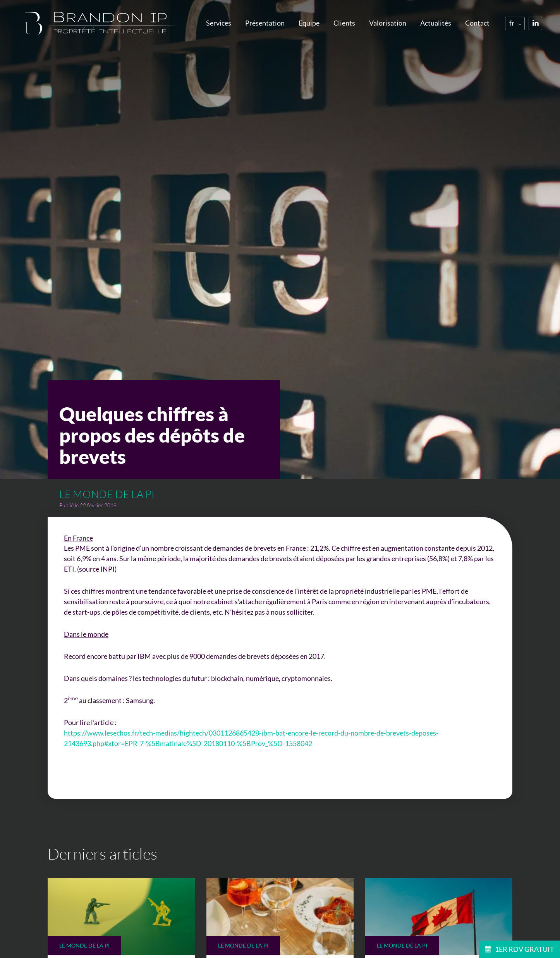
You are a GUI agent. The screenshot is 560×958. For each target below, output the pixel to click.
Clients (344, 23)
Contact (477, 23)
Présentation (265, 23)
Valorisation (388, 23)
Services (219, 23)
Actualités (436, 23)
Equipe (309, 23)
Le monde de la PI (107, 494)
